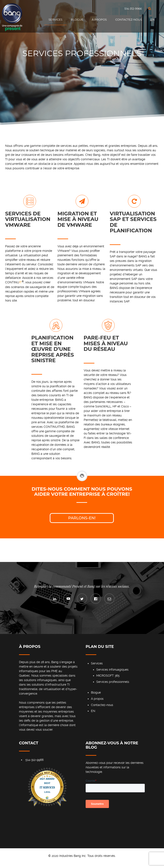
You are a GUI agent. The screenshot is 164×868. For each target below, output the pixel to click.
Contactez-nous (129, 20)
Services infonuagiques (112, 670)
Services (56, 20)
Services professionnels (113, 682)
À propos (99, 20)
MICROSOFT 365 (108, 676)
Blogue (77, 20)
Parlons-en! (82, 518)
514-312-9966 (133, 9)
